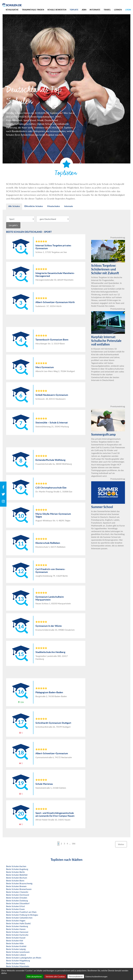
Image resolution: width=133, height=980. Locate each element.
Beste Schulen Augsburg (17, 869)
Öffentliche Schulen (34, 206)
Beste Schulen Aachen (16, 866)
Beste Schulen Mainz (16, 963)
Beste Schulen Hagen (16, 920)
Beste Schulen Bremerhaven (19, 889)
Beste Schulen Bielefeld (17, 875)
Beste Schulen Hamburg (17, 926)
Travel (107, 10)
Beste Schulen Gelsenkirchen (19, 918)
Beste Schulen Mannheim (18, 966)
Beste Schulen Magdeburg (18, 960)
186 (74, 843)
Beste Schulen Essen (15, 909)
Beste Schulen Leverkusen (18, 952)
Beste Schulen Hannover (17, 932)
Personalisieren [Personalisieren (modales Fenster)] (76, 976)
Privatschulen (54, 206)
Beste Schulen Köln (15, 943)
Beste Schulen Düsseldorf (18, 903)
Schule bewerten (57, 10)
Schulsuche (12, 10)
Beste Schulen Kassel (16, 938)
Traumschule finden (33, 10)
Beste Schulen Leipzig (16, 949)
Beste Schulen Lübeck (16, 955)
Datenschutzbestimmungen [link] (96, 977)
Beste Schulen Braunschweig (19, 883)
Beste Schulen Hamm (16, 929)
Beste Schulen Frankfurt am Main (21, 912)
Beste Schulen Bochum (17, 878)
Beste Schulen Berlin (15, 872)
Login (128, 10)
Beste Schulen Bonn (15, 880)
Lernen (118, 10)
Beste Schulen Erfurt (16, 906)
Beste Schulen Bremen (16, 886)
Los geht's (13, 225)
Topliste (74, 10)
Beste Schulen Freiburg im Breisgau (22, 915)
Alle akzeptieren (34, 976)
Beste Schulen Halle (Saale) (18, 923)
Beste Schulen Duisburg (17, 900)
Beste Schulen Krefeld (16, 946)
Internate (95, 10)
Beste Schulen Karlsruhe (17, 935)
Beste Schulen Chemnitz (17, 892)
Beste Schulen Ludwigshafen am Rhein (24, 958)
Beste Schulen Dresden (17, 898)
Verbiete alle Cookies (55, 976)
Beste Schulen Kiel (15, 940)
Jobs (84, 10)
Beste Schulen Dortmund (18, 895)
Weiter (121, 844)
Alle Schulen (14, 206)
